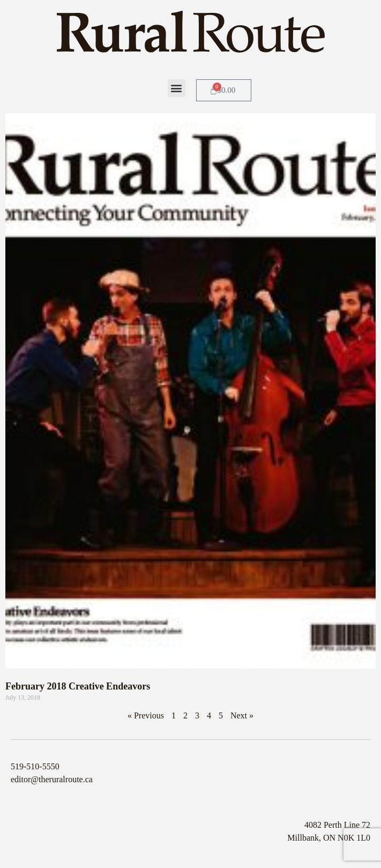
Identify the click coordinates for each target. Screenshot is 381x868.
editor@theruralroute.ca (52, 779)
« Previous (146, 715)
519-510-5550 (35, 766)
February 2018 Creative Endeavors (78, 686)
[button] (177, 88)
